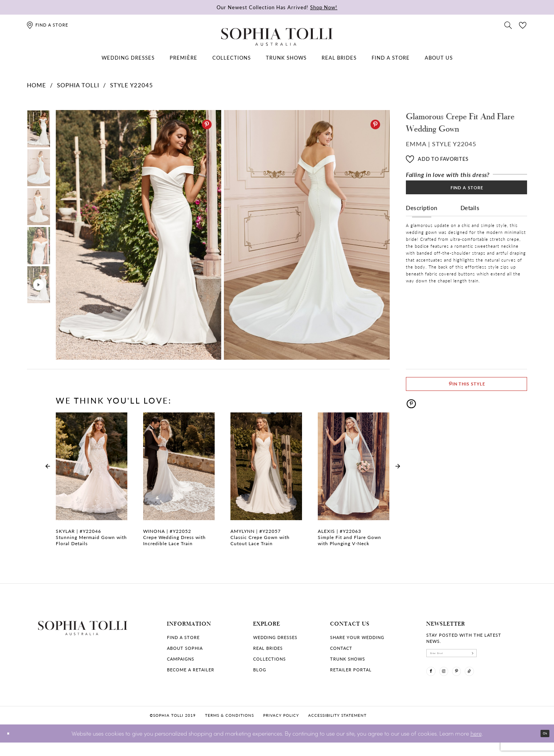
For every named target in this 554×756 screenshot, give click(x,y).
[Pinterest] (207, 124)
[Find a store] (47, 25)
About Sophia (185, 648)
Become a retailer (191, 670)
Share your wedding (357, 637)
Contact (341, 648)
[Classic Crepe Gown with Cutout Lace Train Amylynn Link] (266, 484)
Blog (260, 670)
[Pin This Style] (466, 389)
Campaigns (181, 659)
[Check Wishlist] (523, 25)
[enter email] (471, 656)
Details (470, 220)
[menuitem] (128, 58)
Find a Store (467, 195)
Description (422, 220)
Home (37, 85)
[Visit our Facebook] (434, 681)
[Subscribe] (510, 656)
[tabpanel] (137, 235)
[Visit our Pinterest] (474, 681)
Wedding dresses (275, 637)
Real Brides (268, 648)
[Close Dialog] (11, 747)
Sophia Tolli (78, 85)
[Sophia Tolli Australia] (277, 37)
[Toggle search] (508, 25)
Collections (269, 659)
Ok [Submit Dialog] (541, 747)
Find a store (183, 637)
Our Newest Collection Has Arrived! (277, 7)
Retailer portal (351, 670)
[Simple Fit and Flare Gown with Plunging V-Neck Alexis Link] (354, 484)
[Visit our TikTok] (494, 681)
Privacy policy (281, 729)
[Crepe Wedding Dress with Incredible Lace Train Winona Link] (179, 484)
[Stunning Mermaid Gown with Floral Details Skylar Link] (92, 484)
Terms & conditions (229, 729)
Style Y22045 (132, 85)
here (476, 747)
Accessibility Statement (337, 729)
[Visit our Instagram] (454, 681)
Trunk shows (348, 659)
